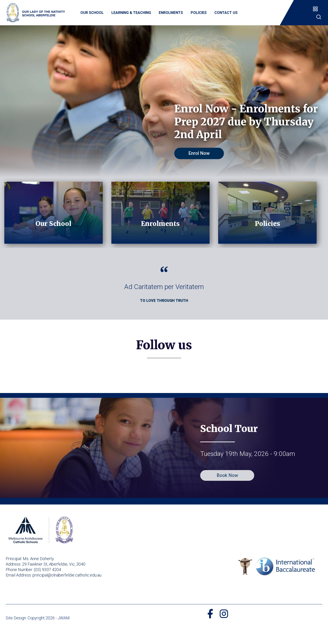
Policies (199, 15)
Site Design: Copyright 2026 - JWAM (38, 631)
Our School (92, 15)
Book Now (227, 488)
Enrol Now (201, 153)
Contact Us (226, 15)
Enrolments (171, 15)
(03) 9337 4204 (47, 583)
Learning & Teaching (132, 15)
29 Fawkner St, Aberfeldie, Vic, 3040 (54, 577)
